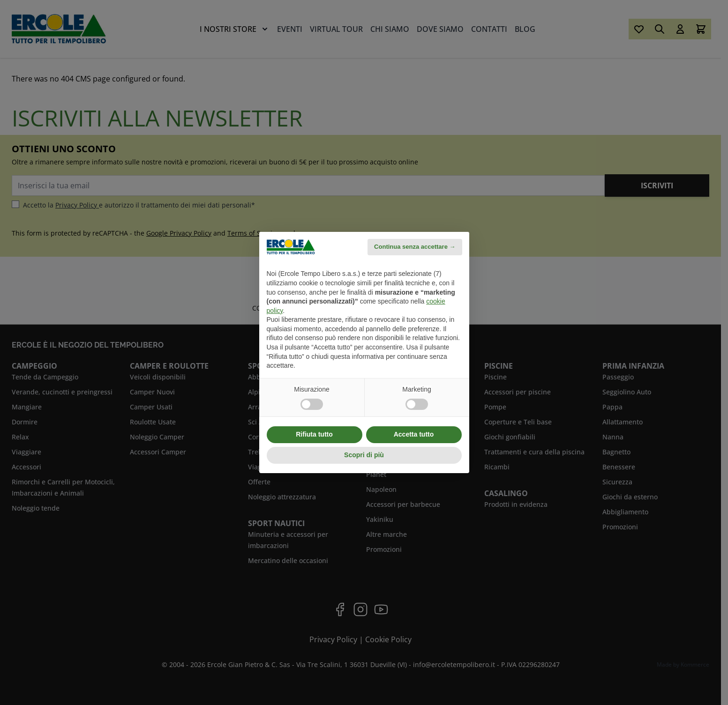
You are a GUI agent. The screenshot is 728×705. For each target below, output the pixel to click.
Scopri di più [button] (364, 455)
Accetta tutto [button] (414, 434)
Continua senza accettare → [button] (415, 247)
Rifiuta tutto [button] (314, 434)
